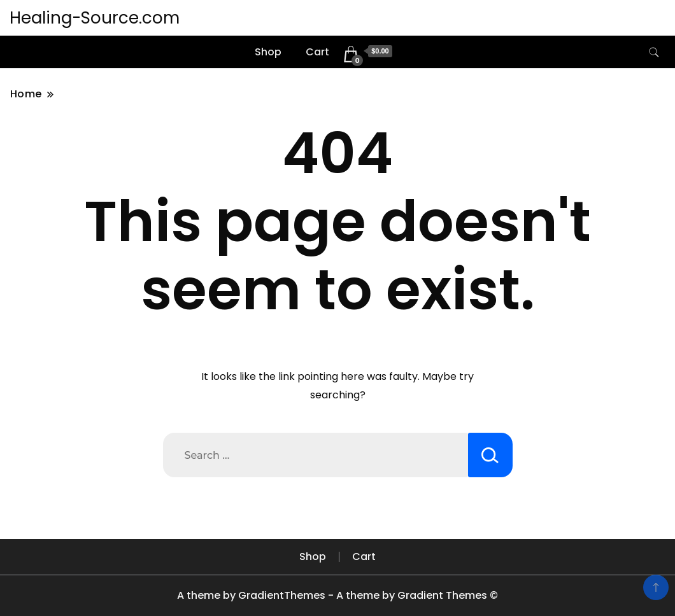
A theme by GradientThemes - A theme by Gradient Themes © (337, 595)
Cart (317, 52)
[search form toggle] (654, 52)
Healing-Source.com (95, 18)
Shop (268, 52)
